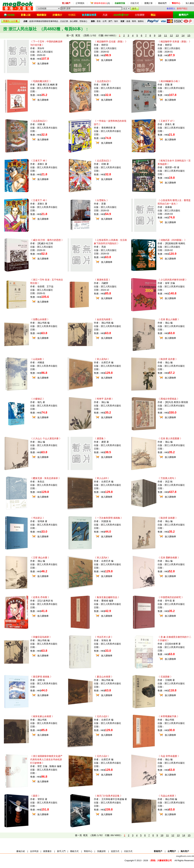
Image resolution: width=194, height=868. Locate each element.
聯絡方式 (74, 851)
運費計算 (148, 3)
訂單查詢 (80, 3)
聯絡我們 (162, 3)
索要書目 (47, 851)
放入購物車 (43, 64)
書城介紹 (21, 851)
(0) (102, 3)
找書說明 (101, 851)
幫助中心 (88, 851)
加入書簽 (190, 3)
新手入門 (61, 851)
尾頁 (78, 36)
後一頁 (70, 36)
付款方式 (135, 3)
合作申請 (34, 851)
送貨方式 (115, 851)
